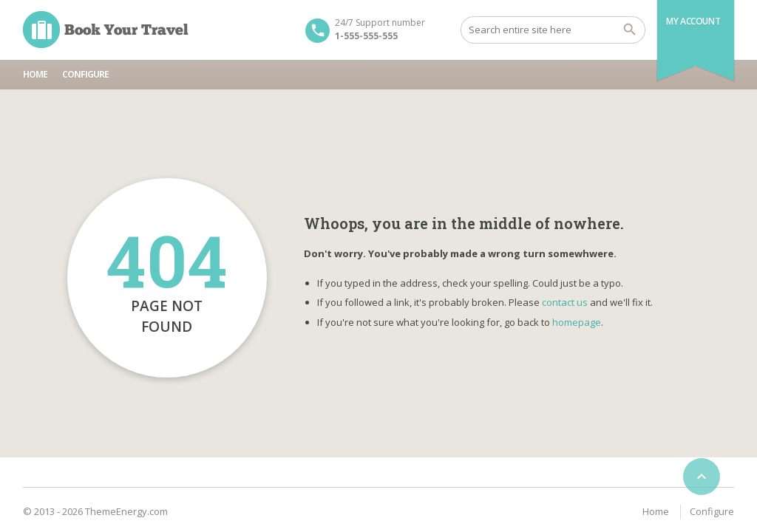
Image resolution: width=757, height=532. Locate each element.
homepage (577, 322)
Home (35, 74)
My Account (693, 21)
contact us (565, 302)
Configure (85, 74)
